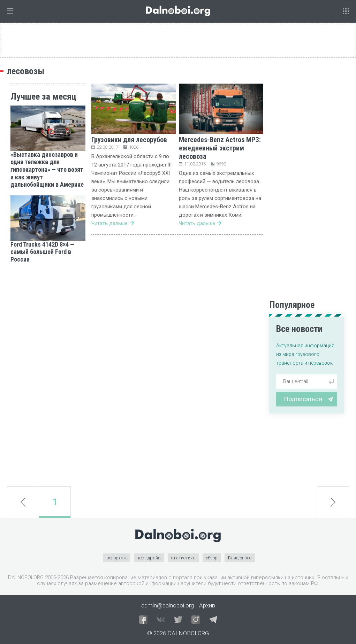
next (333, 502)
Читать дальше (113, 223)
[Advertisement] (48, 375)
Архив (207, 605)
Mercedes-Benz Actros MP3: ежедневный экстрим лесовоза (220, 148)
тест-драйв (149, 558)
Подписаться (309, 399)
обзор (212, 558)
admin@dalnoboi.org (168, 605)
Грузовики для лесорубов (129, 140)
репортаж (117, 558)
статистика (183, 558)
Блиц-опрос (240, 558)
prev (23, 502)
